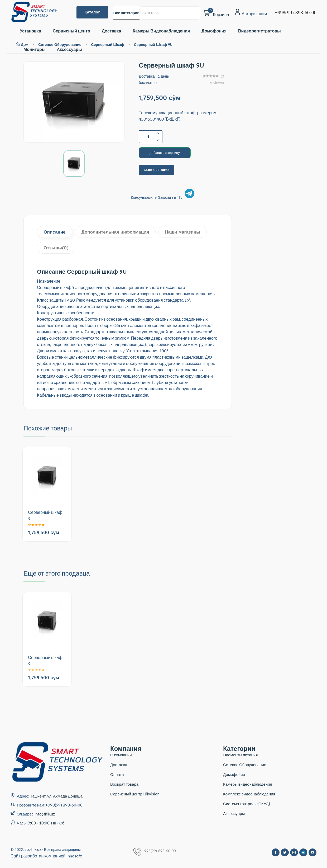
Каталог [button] (92, 12)
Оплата (117, 774)
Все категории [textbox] (126, 13)
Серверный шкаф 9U (153, 45)
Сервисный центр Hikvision (135, 794)
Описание (54, 232)
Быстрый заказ (157, 170)
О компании (121, 755)
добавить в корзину (165, 153)
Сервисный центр (71, 31)
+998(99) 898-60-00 (64, 805)
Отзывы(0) (56, 248)
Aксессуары (69, 49)
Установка (30, 31)
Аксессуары (234, 813)
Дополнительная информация (115, 232)
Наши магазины (182, 232)
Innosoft (74, 856)
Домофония (214, 31)
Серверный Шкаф (108, 45)
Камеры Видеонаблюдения (161, 31)
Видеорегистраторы (259, 31)
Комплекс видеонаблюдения (249, 794)
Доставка (112, 31)
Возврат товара (124, 784)
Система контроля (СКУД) (247, 804)
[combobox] (126, 13)
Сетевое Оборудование (245, 765)
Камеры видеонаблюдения (248, 784)
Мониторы (34, 49)
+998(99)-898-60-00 (296, 13)
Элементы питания (240, 755)
